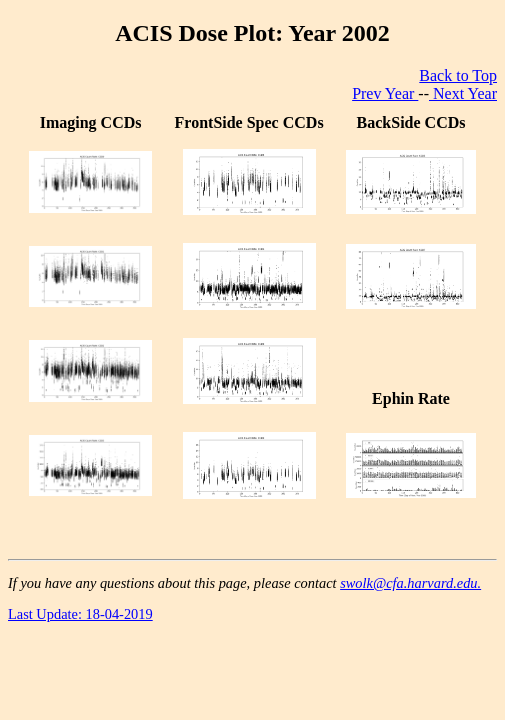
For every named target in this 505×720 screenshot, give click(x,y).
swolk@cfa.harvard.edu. (410, 583)
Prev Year (385, 93)
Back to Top (458, 75)
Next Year (463, 93)
